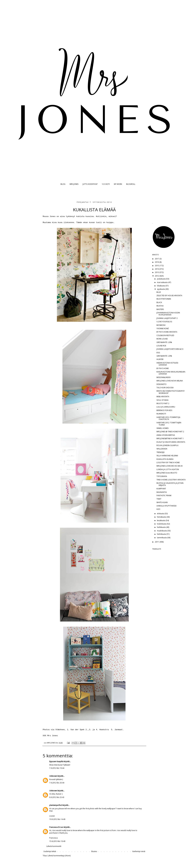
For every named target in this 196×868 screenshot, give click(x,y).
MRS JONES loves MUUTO (167, 473)
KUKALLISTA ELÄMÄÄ (165, 459)
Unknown (53, 776)
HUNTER (160, 359)
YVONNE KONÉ (163, 329)
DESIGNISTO (161, 384)
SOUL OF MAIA (163, 400)
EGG (158, 353)
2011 (157, 542)
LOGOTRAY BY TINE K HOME (168, 463)
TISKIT (159, 499)
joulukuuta (161, 279)
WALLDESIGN (162, 449)
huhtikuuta (161, 527)
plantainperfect (56, 805)
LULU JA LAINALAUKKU (166, 407)
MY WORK (118, 184)
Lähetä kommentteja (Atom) (59, 856)
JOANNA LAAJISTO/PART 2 (167, 318)
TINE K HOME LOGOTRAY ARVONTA (171, 480)
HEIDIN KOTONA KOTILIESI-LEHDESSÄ (168, 364)
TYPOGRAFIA (162, 476)
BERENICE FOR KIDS (164, 410)
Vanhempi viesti (139, 851)
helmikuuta (162, 534)
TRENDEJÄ (161, 452)
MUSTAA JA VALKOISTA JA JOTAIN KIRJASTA (170, 484)
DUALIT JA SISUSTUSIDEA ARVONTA (171, 442)
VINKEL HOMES (163, 428)
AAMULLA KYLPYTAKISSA (167, 506)
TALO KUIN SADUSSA (165, 388)
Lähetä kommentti (54, 846)
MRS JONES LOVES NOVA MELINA (170, 381)
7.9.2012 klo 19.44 (57, 768)
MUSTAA (160, 306)
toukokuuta (162, 524)
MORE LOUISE (162, 339)
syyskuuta (161, 289)
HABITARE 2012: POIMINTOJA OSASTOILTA (168, 418)
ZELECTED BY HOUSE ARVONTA (169, 296)
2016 (157, 262)
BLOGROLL (131, 184)
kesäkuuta (161, 520)
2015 (157, 266)
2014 (157, 269)
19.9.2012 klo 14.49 (57, 819)
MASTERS (160, 309)
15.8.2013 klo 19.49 (57, 841)
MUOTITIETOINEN (164, 299)
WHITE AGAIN (162, 502)
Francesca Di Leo (56, 827)
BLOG (63, 184)
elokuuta (161, 514)
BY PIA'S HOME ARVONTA (167, 332)
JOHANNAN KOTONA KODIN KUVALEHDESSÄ (168, 314)
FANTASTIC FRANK (164, 496)
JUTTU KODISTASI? (90, 184)
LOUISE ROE (161, 346)
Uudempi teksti (50, 851)
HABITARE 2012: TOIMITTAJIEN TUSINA (169, 424)
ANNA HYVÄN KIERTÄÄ (166, 435)
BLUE (159, 292)
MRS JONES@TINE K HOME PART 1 (170, 438)
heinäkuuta (162, 517)
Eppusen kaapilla (56, 761)
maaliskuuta (162, 531)
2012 (157, 276)
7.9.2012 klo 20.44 (57, 783)
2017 (157, 259)
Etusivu (94, 851)
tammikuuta (162, 538)
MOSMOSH (161, 325)
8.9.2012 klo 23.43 (57, 797)
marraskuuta (162, 282)
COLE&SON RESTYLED (165, 335)
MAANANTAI (162, 492)
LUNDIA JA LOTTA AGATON (168, 469)
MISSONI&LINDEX (164, 377)
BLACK (159, 302)
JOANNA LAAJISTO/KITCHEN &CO (170, 349)
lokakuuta (161, 286)
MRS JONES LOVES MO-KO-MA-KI (170, 466)
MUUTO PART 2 (163, 403)
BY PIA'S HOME (163, 368)
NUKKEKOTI (161, 414)
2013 (157, 272)
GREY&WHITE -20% (164, 342)
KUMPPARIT (161, 489)
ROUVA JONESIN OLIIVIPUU (167, 445)
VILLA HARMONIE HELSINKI (167, 456)
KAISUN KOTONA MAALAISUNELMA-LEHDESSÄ (171, 373)
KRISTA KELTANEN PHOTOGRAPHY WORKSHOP (171, 392)
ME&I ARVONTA (163, 397)
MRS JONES (74, 184)
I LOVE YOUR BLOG (164, 322)
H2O (158, 509)
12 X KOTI (106, 184)
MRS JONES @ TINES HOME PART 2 (170, 432)
